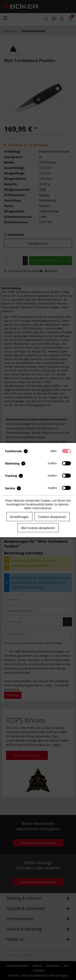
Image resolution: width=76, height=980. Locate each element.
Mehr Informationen (38, 508)
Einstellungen (19, 517)
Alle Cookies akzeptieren (38, 528)
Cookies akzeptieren (52, 517)
